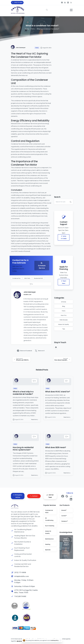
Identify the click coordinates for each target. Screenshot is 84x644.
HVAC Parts (27, 278)
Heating (48, 544)
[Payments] (26, 628)
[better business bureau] (17, 618)
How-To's (64, 315)
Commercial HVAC (49, 511)
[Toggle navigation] (71, 10)
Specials (48, 550)
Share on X (40, 351)
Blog (64, 306)
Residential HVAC (38, 278)
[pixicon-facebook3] (63, 497)
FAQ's (33, 29)
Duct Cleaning (50, 526)
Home (27, 29)
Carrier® (64, 516)
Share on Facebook (25, 351)
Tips (64, 329)
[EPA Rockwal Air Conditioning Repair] (16, 606)
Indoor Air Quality (64, 324)
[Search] (61, 202)
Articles (64, 302)
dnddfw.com (27, 294)
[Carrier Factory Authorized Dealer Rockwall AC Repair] (28, 606)
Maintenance (49, 539)
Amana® (64, 510)
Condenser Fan (16, 278)
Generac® (65, 521)
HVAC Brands (64, 320)
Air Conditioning (49, 519)
